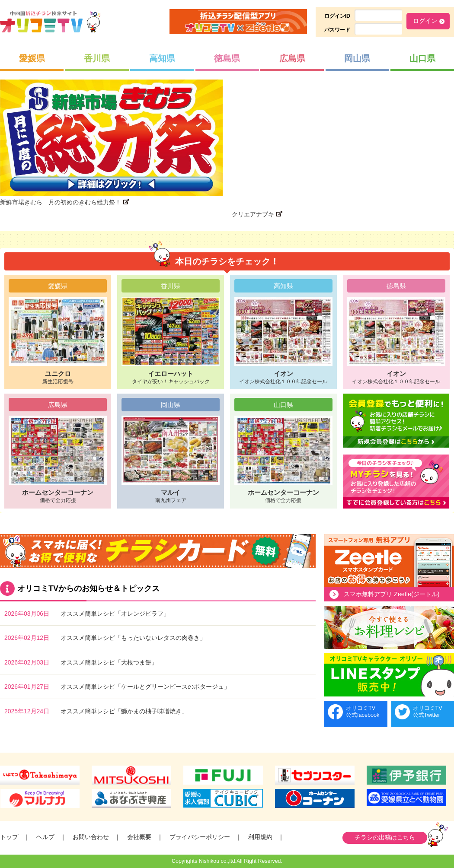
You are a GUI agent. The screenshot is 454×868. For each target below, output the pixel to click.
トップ (9, 837)
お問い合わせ (91, 837)
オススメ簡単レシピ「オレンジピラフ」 (115, 614)
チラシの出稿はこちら (385, 837)
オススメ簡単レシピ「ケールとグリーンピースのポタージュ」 (145, 687)
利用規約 (260, 837)
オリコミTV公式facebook (363, 711)
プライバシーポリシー (200, 837)
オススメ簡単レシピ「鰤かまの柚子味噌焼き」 (124, 711)
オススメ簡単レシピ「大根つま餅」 (109, 662)
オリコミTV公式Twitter (428, 711)
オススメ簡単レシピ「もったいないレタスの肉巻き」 (133, 638)
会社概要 (139, 837)
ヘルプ (45, 837)
